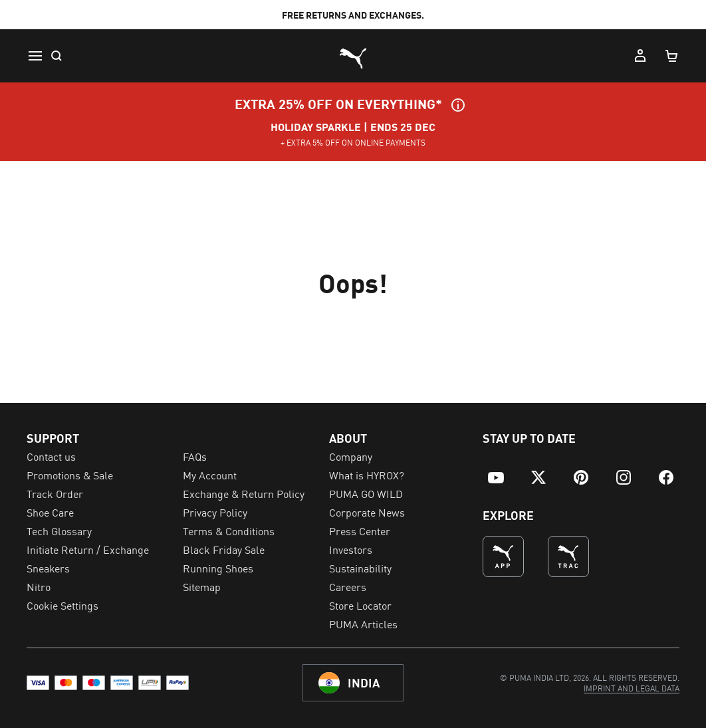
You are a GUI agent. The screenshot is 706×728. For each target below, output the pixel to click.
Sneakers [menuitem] (48, 568)
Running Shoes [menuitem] (218, 568)
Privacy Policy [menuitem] (215, 512)
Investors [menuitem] (351, 549)
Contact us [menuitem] (51, 456)
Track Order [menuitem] (55, 493)
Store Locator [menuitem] (360, 605)
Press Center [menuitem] (360, 531)
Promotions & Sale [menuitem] (70, 475)
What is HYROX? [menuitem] (367, 475)
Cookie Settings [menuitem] (62, 605)
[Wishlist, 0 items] (608, 56)
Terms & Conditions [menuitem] (229, 531)
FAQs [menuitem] (195, 456)
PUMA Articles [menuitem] (363, 624)
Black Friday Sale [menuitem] (224, 549)
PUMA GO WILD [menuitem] (366, 493)
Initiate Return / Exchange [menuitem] (88, 549)
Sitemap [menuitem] (202, 586)
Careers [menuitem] (348, 586)
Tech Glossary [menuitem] (59, 531)
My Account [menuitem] (210, 475)
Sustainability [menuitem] (360, 568)
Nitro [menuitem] (39, 586)
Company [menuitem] (351, 456)
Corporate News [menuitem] (367, 512)
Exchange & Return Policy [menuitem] (244, 493)
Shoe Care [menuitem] (50, 512)
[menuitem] (80, 56)
